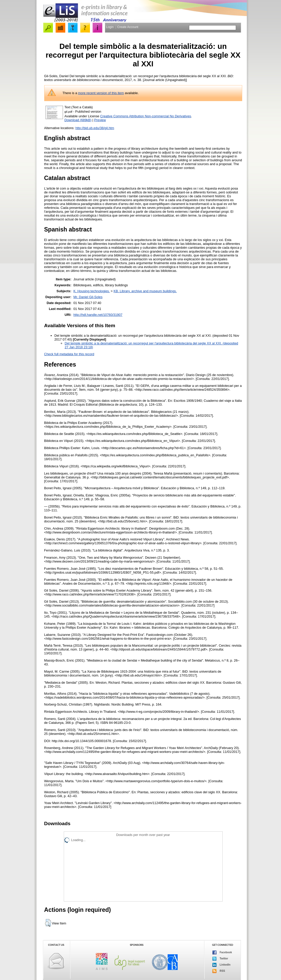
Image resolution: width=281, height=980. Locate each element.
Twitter (220, 959)
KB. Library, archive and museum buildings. (145, 291)
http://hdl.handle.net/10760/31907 (98, 315)
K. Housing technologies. (92, 291)
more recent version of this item (101, 93)
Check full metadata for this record (69, 354)
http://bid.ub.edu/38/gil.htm (95, 128)
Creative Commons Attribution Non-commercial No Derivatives (146, 116)
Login (110, 27)
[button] (48, 923)
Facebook (222, 952)
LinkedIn (221, 965)
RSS (219, 971)
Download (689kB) (78, 120)
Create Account (128, 27)
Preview (100, 120)
